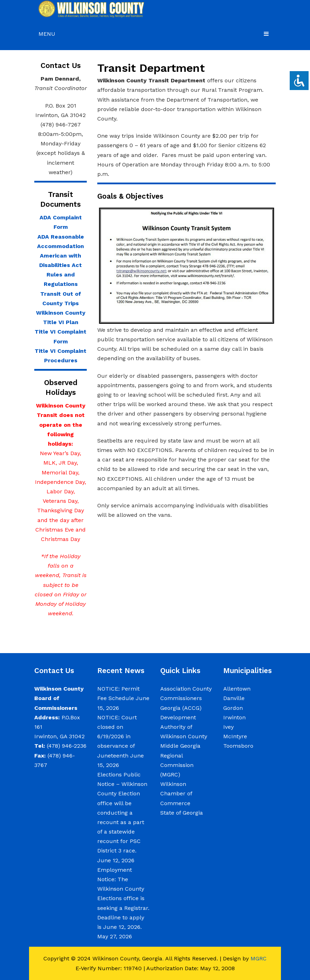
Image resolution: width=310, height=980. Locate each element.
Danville (234, 698)
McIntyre (235, 736)
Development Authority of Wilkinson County (184, 727)
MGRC (259, 958)
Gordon (233, 708)
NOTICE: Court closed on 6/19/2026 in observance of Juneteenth (117, 736)
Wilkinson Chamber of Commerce (176, 793)
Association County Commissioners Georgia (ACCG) (186, 698)
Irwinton (234, 717)
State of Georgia (182, 813)
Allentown (237, 689)
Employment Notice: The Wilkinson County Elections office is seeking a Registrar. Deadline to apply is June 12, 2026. (123, 898)
